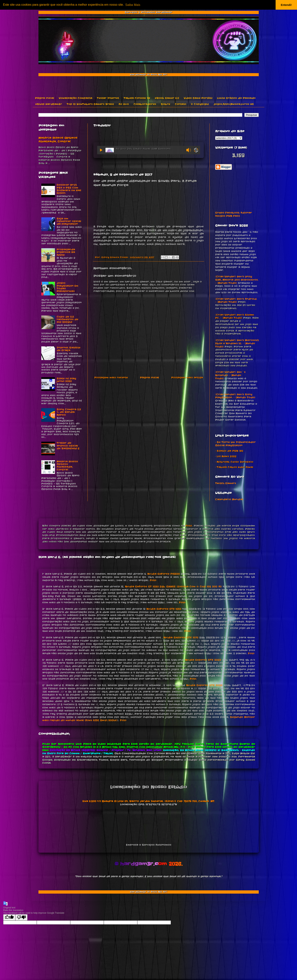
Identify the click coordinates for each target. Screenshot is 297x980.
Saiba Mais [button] (133, 5)
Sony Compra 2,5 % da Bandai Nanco (69, 412)
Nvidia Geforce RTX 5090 (204, 685)
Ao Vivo (124, 104)
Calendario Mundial (229, 499)
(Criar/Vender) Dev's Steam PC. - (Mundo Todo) (235, 316)
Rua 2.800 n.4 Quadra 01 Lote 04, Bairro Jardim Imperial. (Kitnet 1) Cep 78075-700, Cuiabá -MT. (148, 801)
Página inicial (45, 98)
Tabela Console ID (137, 98)
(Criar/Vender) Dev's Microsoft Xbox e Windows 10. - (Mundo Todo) (237, 343)
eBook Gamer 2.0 (167, 98)
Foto (189, 526)
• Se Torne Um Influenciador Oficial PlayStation (235, 444)
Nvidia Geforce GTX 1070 (181, 638)
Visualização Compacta (75, 98)
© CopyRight (200, 104)
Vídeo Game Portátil (198, 98)
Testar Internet (108, 98)
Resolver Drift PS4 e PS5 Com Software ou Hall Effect (69, 189)
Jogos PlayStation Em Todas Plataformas (67, 287)
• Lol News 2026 (226, 456)
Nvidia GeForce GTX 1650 (164, 609)
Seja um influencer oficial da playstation (69, 221)
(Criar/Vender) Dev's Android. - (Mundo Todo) (236, 301)
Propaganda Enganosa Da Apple (66, 252)
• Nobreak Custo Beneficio (234, 462)
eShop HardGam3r (49, 104)
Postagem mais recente (111, 378)
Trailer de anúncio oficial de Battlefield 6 (68, 446)
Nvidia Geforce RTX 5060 (203, 660)
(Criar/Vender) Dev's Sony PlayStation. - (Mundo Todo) (235, 396)
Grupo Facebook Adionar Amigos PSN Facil (234, 214)
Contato (181, 104)
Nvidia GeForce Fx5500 (163, 574)
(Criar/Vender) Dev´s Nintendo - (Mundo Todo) (230, 375)
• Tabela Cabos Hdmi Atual (234, 467)
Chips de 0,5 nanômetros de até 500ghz (67, 319)
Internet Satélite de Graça (68, 349)
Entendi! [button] (286, 5)
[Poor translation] (21, 917)
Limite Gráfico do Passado (236, 98)
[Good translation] (9, 917)
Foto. (193, 679)
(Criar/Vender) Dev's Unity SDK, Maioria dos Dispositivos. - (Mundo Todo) (237, 280)
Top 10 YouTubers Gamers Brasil (90, 104)
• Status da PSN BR (229, 451)
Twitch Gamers (226, 483)
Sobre (165, 104)
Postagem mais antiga (187, 378)
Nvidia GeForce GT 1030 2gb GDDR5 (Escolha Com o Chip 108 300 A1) (173, 587)
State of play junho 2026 (66, 380)
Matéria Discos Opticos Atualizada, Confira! (58, 140)
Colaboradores (145, 104)
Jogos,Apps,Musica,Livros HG (234, 104)
